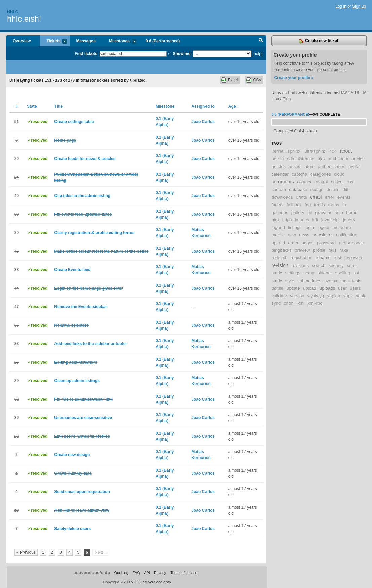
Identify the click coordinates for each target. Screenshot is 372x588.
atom (310, 166)
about (346, 151)
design (317, 190)
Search (261, 41)
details (333, 190)
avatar (355, 166)
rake (344, 250)
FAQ (136, 573)
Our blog (121, 573)
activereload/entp (92, 572)
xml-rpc (315, 303)
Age (234, 106)
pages (307, 243)
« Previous (26, 552)
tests (357, 281)
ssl (356, 273)
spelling (343, 273)
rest (337, 258)
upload (310, 288)
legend (278, 228)
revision (280, 265)
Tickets (53, 42)
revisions (300, 266)
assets (295, 166)
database (298, 190)
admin (277, 159)
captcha (299, 174)
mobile (278, 235)
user (342, 288)
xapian (333, 296)
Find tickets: (87, 54)
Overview (22, 41)
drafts (302, 197)
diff (346, 190)
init (315, 220)
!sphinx (293, 151)
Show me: (182, 54)
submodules (309, 281)
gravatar (323, 212)
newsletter (323, 235)
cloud (339, 174)
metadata (342, 228)
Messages (86, 41)
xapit (348, 296)
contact (304, 182)
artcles (358, 159)
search (319, 266)
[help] (257, 54)
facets (277, 205)
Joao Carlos (203, 122)
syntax (331, 281)
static (277, 281)
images (302, 220)
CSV (257, 80)
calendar (280, 174)
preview (302, 250)
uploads (327, 288)
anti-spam (339, 159)
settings (293, 273)
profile (319, 250)
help (339, 212)
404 (333, 151)
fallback (294, 205)
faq (308, 205)
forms (333, 205)
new (292, 235)
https (287, 220)
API (147, 573)
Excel (233, 80)
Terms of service (184, 573)
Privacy (160, 573)
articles (278, 166)
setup (309, 273)
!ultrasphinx (315, 151)
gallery (298, 212)
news (304, 235)
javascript (331, 220)
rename (323, 258)
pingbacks (281, 250)
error (330, 197)
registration (302, 258)
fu (344, 205)
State (32, 106)
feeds (320, 205)
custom (279, 190)
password (326, 243)
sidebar (325, 273)
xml (301, 303)
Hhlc (13, 12)
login (309, 228)
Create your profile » (294, 78)
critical (337, 182)
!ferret (277, 151)
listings (295, 228)
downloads (282, 197)
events (344, 197)
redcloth (279, 258)
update (293, 288)
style (290, 281)
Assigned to (203, 106)
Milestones (119, 42)
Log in (341, 6)
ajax (322, 159)
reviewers (354, 258)
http (275, 220)
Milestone (165, 106)
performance (351, 243)
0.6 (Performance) (163, 41)
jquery (349, 220)
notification (347, 235)
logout (323, 228)
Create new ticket (319, 41)
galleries (280, 212)
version (297, 296)
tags (345, 281)
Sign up (359, 6)
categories (321, 174)
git (310, 212)
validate (279, 296)
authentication (332, 166)
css (350, 182)
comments (283, 182)
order (293, 243)
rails (332, 250)
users (355, 288)
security (336, 266)
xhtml (289, 303)
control (321, 182)
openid (278, 243)
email (316, 197)
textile (277, 288)
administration (301, 159)
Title (58, 106)
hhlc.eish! (24, 19)
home (352, 212)
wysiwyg (316, 296)
